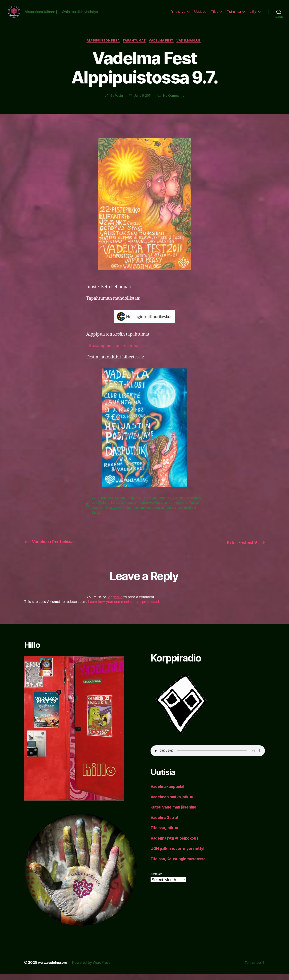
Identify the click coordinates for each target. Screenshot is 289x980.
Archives (157, 880)
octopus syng (147, 509)
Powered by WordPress (94, 969)
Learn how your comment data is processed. (124, 608)
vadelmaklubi (192, 47)
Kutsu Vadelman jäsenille (176, 813)
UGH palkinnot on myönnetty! (180, 855)
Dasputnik (135, 505)
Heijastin (181, 505)
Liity (253, 15)
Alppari (121, 505)
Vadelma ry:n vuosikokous (177, 844)
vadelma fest (149, 514)
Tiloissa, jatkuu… (167, 834)
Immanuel (99, 509)
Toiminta (234, 15)
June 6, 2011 (143, 102)
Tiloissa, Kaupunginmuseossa (181, 865)
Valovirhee (100, 519)
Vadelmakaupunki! (169, 793)
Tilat (214, 15)
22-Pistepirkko (103, 505)
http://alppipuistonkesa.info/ (114, 352)
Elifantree (166, 505)
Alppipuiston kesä (101, 47)
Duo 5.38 (151, 505)
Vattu (118, 102)
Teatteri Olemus (117, 514)
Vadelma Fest (162, 47)
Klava (131, 509)
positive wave (169, 509)
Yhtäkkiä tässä (120, 519)
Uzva (134, 514)
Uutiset (200, 15)
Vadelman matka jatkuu (174, 803)
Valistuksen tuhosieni (176, 514)
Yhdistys (178, 15)
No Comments (174, 102)
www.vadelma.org (54, 969)
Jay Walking (117, 509)
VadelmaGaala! (166, 824)
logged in (115, 603)
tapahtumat (134, 47)
